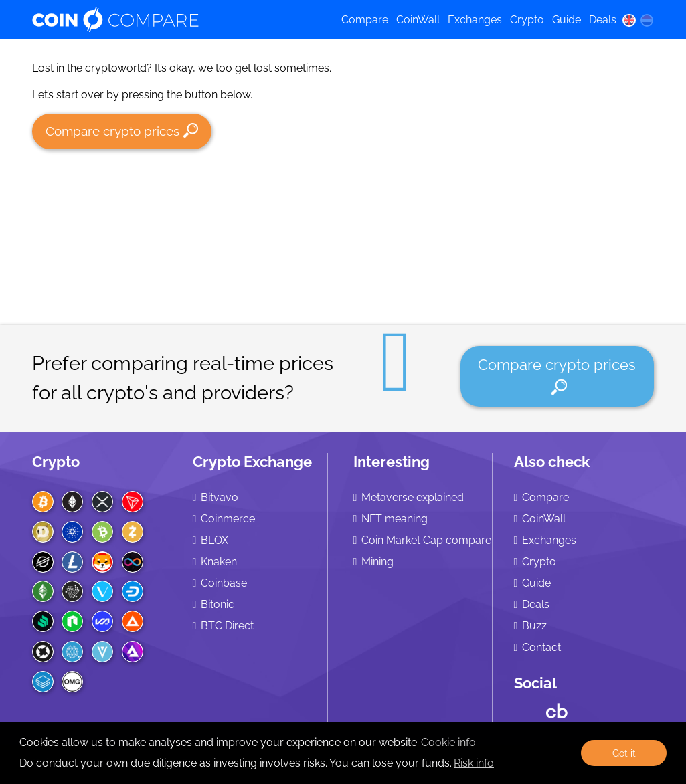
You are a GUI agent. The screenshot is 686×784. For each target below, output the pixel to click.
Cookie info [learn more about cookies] (448, 742)
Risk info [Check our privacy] (474, 763)
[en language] (629, 20)
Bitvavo (220, 497)
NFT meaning (395, 519)
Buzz (534, 626)
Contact (541, 647)
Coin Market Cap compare (426, 540)
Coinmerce (228, 519)
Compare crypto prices (122, 131)
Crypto (527, 20)
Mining (377, 562)
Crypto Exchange (252, 462)
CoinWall (418, 20)
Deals (603, 20)
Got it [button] (624, 753)
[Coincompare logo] (175, 20)
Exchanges (475, 20)
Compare (365, 20)
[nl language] (647, 20)
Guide (567, 20)
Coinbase (224, 583)
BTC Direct (227, 626)
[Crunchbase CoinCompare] (557, 708)
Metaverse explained (413, 497)
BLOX (215, 540)
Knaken (219, 562)
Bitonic (218, 604)
